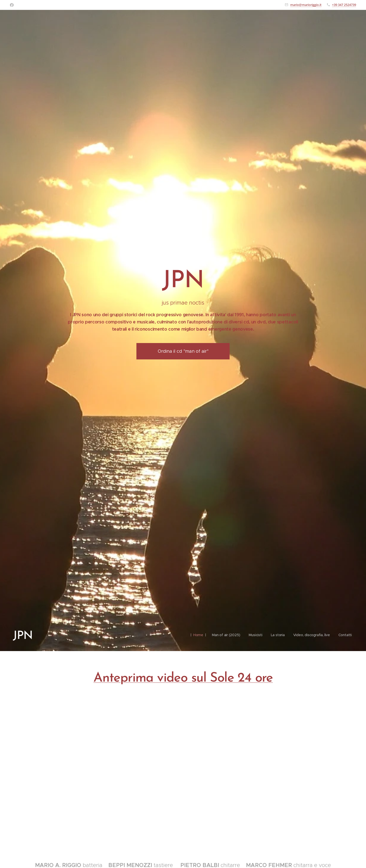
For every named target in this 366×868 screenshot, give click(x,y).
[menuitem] (195, 635)
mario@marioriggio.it (306, 5)
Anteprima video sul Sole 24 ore (183, 678)
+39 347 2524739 (344, 5)
